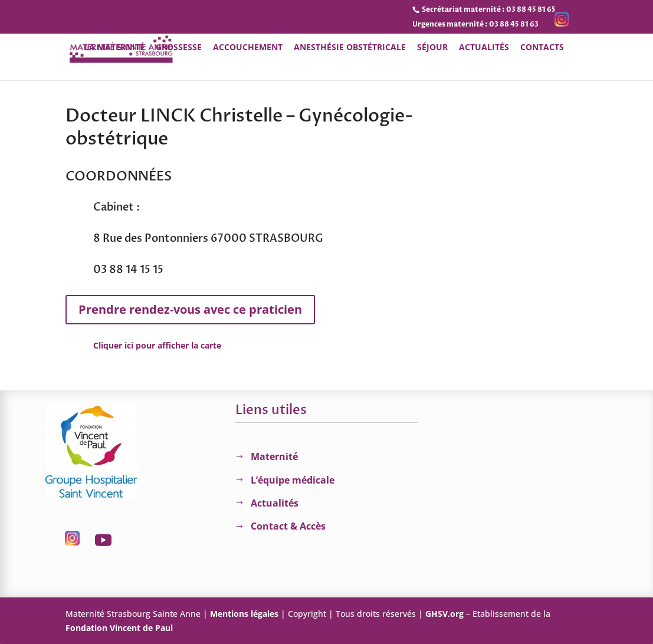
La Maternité (114, 48)
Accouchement (248, 48)
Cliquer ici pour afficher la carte (157, 345)
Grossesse (179, 48)
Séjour (432, 48)
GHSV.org (444, 614)
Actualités (484, 48)
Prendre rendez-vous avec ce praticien (190, 309)
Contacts (542, 48)
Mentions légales (244, 614)
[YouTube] (582, 24)
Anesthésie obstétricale (350, 48)
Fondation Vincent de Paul (119, 628)
